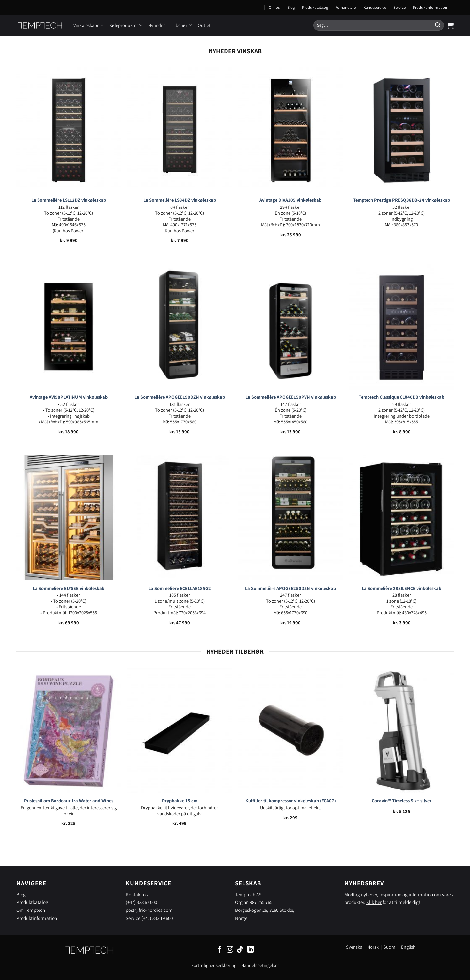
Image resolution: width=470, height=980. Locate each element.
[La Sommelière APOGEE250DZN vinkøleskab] (290, 518)
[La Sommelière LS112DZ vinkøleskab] (69, 130)
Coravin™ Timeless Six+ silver (402, 801)
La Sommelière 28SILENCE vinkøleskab (401, 588)
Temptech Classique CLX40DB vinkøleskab (401, 397)
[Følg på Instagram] (230, 950)
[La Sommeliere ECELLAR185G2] (180, 518)
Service (399, 7)
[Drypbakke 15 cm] (180, 730)
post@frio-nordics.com (149, 910)
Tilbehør (181, 25)
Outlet (204, 25)
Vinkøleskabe (88, 25)
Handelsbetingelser (260, 965)
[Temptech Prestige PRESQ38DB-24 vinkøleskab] (401, 130)
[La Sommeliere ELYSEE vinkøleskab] (69, 518)
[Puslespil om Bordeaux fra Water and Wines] (69, 730)
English (408, 947)
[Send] (438, 25)
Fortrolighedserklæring (214, 965)
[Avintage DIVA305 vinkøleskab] (290, 130)
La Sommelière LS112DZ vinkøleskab (69, 200)
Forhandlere (345, 7)
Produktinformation (430, 7)
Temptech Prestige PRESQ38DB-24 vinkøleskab (402, 200)
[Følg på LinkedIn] (251, 950)
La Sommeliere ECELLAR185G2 (180, 588)
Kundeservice (375, 7)
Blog (291, 7)
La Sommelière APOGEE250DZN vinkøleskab (290, 588)
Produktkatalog (315, 7)
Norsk (373, 947)
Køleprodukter (126, 25)
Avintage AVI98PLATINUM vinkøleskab (69, 397)
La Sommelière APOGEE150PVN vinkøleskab (291, 397)
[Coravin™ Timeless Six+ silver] (401, 730)
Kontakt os (137, 894)
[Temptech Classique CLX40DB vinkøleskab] (401, 327)
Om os (274, 7)
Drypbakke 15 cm (180, 801)
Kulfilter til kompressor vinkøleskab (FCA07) (291, 801)
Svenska (354, 947)
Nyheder (157, 25)
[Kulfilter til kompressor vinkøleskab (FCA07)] (290, 730)
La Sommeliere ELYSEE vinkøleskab (69, 588)
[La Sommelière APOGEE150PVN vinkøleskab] (290, 327)
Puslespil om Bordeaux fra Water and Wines (69, 801)
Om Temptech (31, 910)
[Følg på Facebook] (219, 950)
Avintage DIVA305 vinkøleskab (290, 200)
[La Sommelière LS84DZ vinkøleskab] (180, 130)
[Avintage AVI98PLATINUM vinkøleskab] (69, 327)
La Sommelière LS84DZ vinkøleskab (180, 200)
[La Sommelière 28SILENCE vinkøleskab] (401, 518)
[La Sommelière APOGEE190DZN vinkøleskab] (180, 327)
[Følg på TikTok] (240, 950)
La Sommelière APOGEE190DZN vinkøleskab (180, 397)
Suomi (390, 947)
